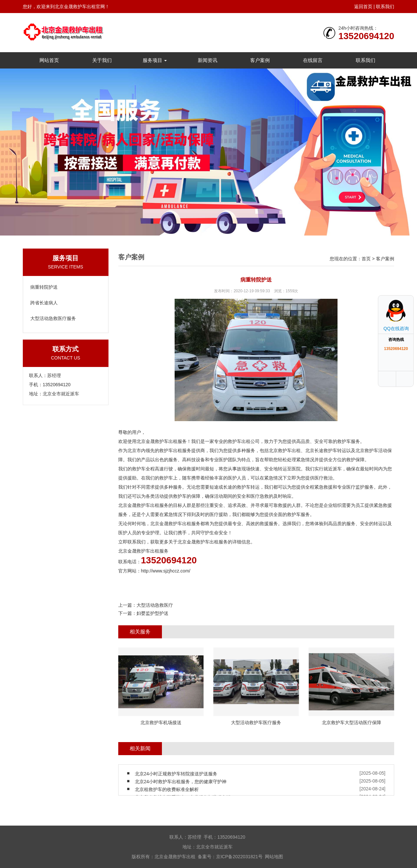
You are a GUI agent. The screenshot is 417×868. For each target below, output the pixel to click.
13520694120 (366, 36)
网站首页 (49, 60)
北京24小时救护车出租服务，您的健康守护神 (181, 782)
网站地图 (274, 857)
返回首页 (363, 7)
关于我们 (102, 60)
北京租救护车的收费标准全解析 (167, 789)
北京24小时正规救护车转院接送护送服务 (176, 774)
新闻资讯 (208, 60)
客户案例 (260, 60)
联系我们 (385, 7)
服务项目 (155, 60)
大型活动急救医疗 (155, 605)
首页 (366, 259)
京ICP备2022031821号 (239, 857)
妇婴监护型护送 (152, 613)
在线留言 (313, 60)
